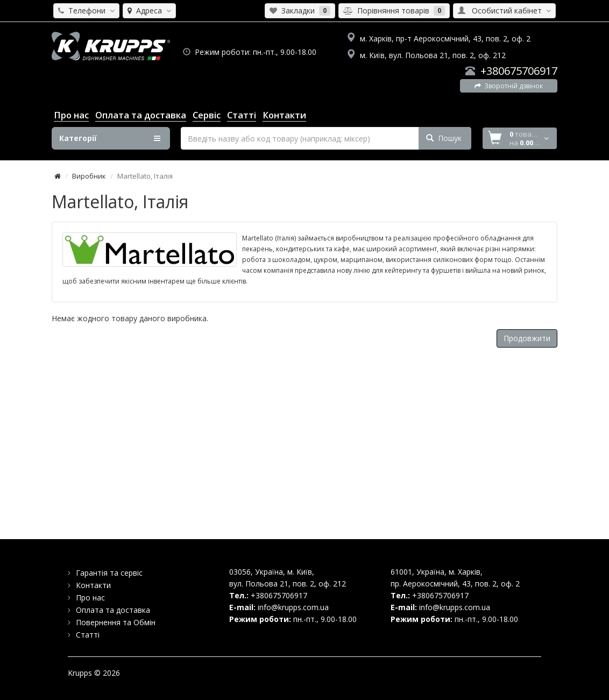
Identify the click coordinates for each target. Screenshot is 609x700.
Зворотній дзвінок (509, 86)
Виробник (89, 176)
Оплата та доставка (113, 610)
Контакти (93, 585)
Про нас (90, 598)
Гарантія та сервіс (109, 573)
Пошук (444, 138)
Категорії (110, 138)
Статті (88, 635)
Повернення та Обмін (116, 622)
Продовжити (527, 338)
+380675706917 (519, 71)
